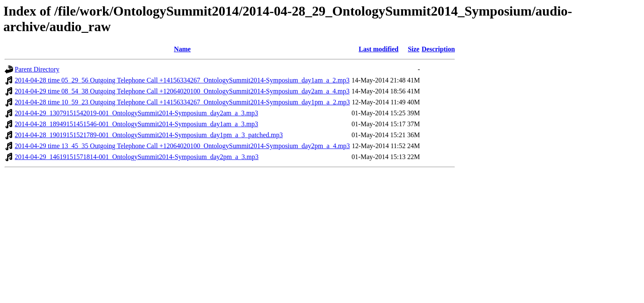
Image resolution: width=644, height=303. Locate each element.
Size (414, 49)
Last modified (379, 49)
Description (438, 49)
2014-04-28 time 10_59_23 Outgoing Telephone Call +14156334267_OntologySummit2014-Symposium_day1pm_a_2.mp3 (182, 102)
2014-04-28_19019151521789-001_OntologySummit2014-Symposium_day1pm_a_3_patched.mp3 (149, 135)
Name (182, 49)
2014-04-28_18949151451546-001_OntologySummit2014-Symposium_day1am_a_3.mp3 (136, 124)
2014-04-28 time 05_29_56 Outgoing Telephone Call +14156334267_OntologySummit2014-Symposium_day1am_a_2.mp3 (182, 80)
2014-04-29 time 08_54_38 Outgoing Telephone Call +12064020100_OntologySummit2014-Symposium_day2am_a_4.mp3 (182, 91)
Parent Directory (37, 69)
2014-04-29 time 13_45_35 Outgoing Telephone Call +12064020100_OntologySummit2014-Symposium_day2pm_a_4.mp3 (182, 146)
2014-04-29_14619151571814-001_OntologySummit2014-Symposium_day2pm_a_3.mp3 (137, 157)
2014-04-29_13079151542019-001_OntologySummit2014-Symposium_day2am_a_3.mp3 (136, 113)
